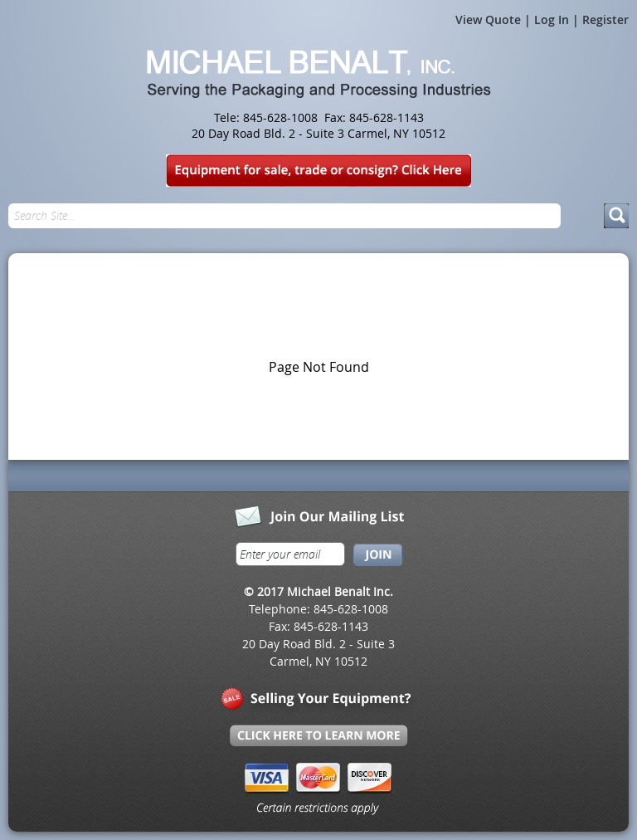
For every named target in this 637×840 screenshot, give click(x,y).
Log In (552, 20)
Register (605, 20)
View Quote (488, 20)
